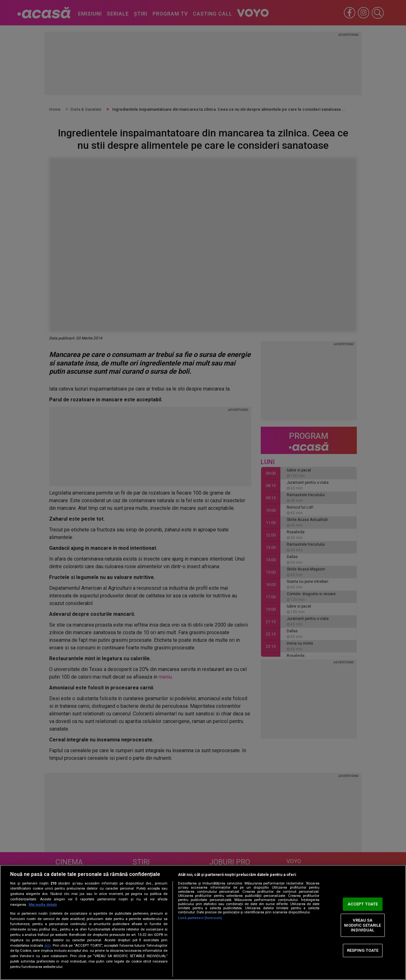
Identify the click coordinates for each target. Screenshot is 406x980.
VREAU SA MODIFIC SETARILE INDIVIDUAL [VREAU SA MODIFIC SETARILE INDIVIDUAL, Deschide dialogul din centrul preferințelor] (363, 925)
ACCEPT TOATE (363, 904)
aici (48, 945)
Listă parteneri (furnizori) (200, 918)
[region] (203, 922)
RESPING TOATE (363, 950)
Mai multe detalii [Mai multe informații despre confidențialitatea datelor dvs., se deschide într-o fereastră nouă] (43, 905)
